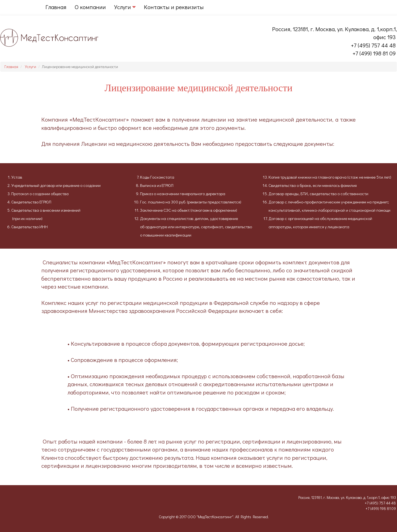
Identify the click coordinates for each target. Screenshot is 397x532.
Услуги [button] (125, 7)
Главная (56, 7)
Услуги (30, 67)
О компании (90, 7)
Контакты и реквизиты (174, 7)
